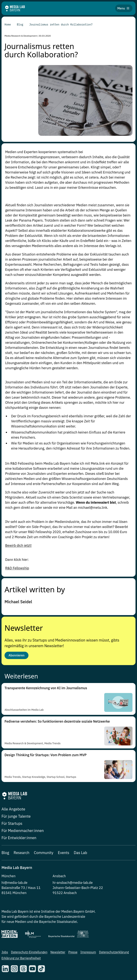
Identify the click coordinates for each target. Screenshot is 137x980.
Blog (5, 853)
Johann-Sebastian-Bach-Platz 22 (78, 888)
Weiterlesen (21, 676)
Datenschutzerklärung (114, 952)
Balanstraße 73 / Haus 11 (21, 888)
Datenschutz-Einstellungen (29, 952)
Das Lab (81, 853)
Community (44, 853)
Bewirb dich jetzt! (18, 545)
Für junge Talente (16, 816)
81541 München (14, 893)
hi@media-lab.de (14, 883)
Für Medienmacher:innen (23, 831)
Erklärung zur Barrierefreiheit (21, 958)
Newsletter (24, 627)
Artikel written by (35, 589)
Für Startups (12, 823)
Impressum (88, 952)
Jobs (5, 952)
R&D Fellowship (17, 568)
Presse (73, 952)
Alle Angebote (13, 809)
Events (64, 853)
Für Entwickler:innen (19, 838)
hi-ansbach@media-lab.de (73, 883)
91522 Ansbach (65, 893)
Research (21, 853)
